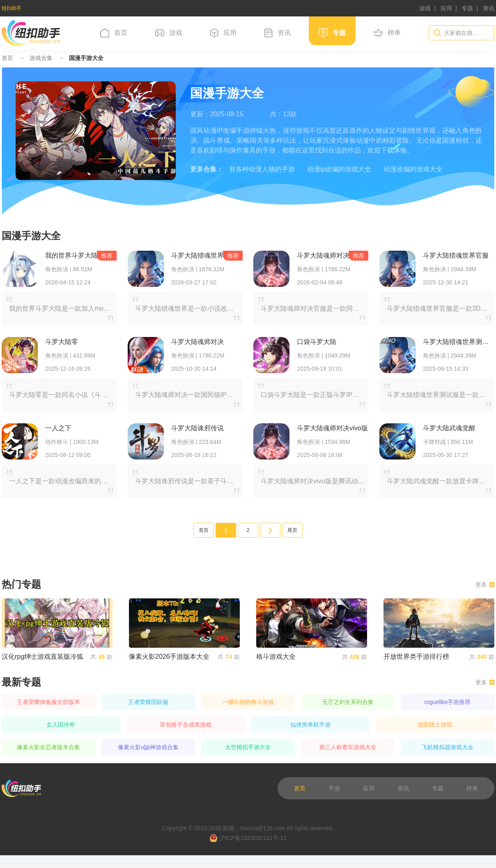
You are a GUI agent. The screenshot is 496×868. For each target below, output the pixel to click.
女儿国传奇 (61, 725)
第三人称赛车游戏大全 (348, 747)
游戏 (425, 8)
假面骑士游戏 (435, 725)
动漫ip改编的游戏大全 (339, 169)
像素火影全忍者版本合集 (48, 747)
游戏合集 (41, 58)
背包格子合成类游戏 (186, 725)
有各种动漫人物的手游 (262, 169)
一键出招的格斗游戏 (248, 702)
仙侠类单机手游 (310, 725)
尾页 (292, 530)
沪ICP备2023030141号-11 (248, 838)
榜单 (387, 33)
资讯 (489, 8)
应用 (446, 8)
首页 (114, 33)
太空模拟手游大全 (248, 747)
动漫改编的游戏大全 (413, 169)
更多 (485, 584)
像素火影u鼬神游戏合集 (148, 747)
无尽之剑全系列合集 (348, 702)
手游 (334, 788)
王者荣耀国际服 (148, 702)
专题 (467, 8)
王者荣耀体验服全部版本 (48, 702)
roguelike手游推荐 (448, 702)
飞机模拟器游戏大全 (448, 747)
